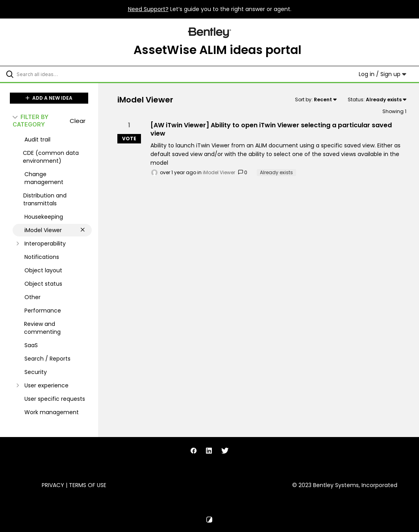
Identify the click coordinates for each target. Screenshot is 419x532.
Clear (78, 121)
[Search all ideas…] (53, 74)
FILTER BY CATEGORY (31, 121)
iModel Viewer (219, 172)
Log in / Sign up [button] (383, 74)
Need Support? (148, 9)
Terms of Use (88, 485)
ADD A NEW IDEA (49, 98)
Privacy (53, 485)
